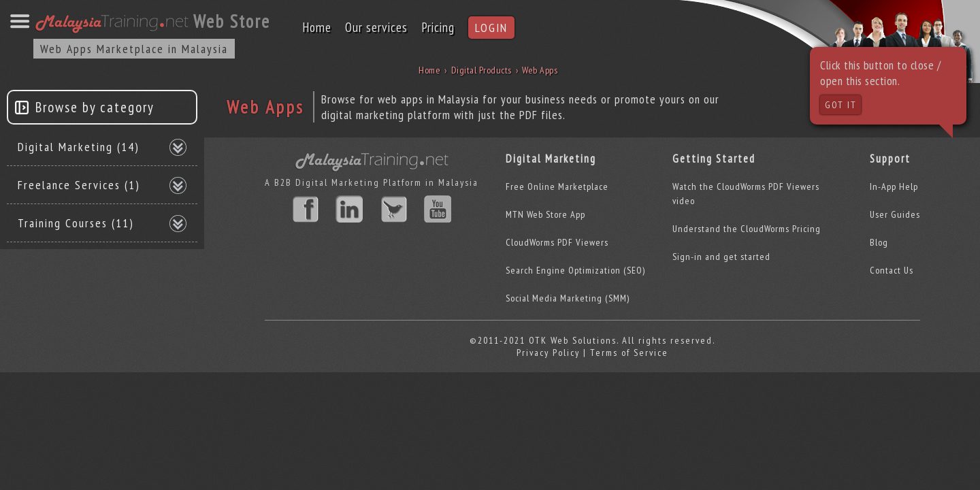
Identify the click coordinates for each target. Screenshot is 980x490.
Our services (376, 27)
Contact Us (892, 270)
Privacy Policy (548, 353)
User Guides (895, 214)
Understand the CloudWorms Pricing (747, 229)
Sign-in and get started (721, 257)
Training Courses (76, 223)
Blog (879, 242)
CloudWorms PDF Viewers (557, 242)
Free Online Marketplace (557, 186)
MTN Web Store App (545, 214)
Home (317, 27)
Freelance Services (79, 185)
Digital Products (481, 70)
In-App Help (894, 186)
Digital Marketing (79, 147)
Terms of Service (629, 353)
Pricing (438, 27)
